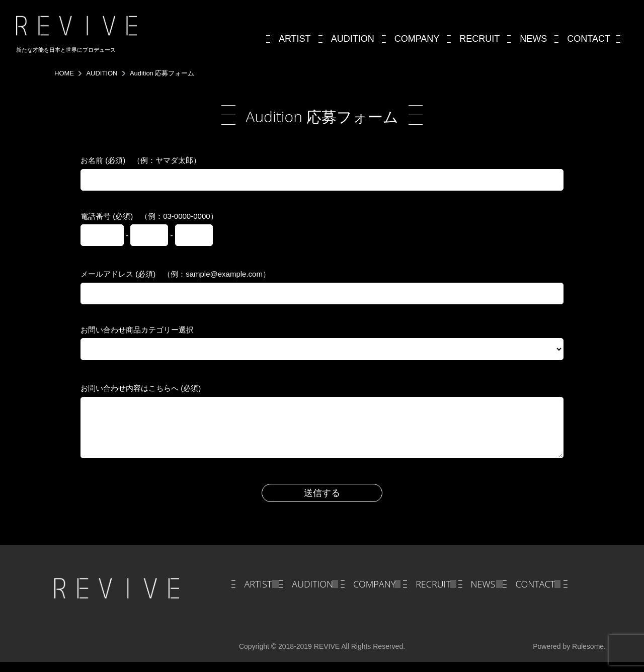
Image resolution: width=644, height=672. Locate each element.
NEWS (483, 594)
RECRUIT (433, 594)
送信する (322, 503)
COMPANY (374, 594)
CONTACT (535, 594)
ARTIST (258, 594)
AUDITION (312, 594)
